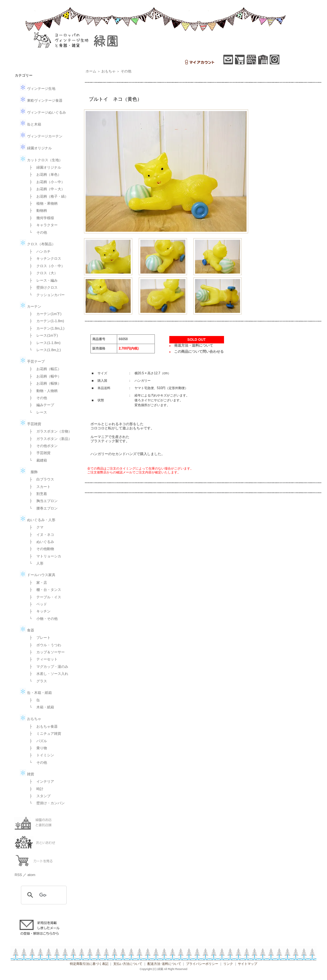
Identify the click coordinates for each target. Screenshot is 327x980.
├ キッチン (38, 611)
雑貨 (27, 774)
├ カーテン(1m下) (44, 314)
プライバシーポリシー (202, 964)
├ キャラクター (42, 225)
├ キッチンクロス (44, 258)
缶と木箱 (30, 124)
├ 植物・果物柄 (42, 203)
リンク (228, 964)
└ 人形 (35, 563)
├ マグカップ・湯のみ (47, 667)
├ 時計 (35, 789)
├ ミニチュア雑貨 (44, 733)
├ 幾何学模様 (40, 218)
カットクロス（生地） (41, 160)
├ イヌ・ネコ (40, 535)
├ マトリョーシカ (44, 556)
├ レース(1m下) (42, 335)
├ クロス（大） (42, 273)
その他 (126, 71)
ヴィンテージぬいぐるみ (43, 112)
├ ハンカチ (38, 251)
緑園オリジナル (36, 148)
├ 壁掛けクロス (42, 287)
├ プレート (38, 638)
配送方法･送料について (164, 964)
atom (31, 875)
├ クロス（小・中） (46, 266)
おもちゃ (30, 719)
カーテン (30, 306)
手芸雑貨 (30, 424)
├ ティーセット (42, 659)
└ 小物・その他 (42, 619)
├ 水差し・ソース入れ (47, 674)
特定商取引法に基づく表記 (89, 964)
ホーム (91, 71)
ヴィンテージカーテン (41, 136)
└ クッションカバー (46, 295)
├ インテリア (40, 781)
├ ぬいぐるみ (40, 542)
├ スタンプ (38, 796)
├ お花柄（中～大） (46, 189)
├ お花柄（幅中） (44, 376)
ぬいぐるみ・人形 (37, 520)
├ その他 (37, 398)
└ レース (37, 412)
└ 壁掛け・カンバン (46, 803)
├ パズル (37, 741)
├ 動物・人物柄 (42, 391)
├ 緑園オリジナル (44, 167)
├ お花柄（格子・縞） (47, 196)
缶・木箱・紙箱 (36, 693)
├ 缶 (33, 700)
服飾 (29, 472)
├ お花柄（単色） (44, 174)
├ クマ (35, 527)
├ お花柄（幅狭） (44, 383)
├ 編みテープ (40, 405)
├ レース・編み (42, 280)
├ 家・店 (37, 583)
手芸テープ (32, 361)
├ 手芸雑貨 (38, 453)
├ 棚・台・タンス (44, 590)
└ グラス (37, 681)
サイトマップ (248, 964)
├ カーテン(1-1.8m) (45, 321)
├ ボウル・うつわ (44, 645)
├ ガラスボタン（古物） (49, 431)
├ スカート (38, 487)
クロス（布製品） (37, 244)
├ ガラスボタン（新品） (49, 439)
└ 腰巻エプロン (42, 508)
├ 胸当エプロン (42, 501)
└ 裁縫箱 (37, 460)
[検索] (43, 895)
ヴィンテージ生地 (37, 89)
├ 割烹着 (37, 494)
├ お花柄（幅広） (44, 369)
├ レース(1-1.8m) (43, 343)
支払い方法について (128, 964)
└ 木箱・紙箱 (40, 707)
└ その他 (37, 232)
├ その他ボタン (42, 446)
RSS (19, 875)
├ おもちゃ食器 (42, 726)
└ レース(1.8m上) (44, 350)
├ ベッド (37, 604)
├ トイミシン (40, 755)
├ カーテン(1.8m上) (45, 328)
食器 (27, 630)
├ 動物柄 (37, 210)
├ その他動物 (40, 549)
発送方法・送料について (194, 345)
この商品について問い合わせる (199, 351)
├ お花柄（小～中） (46, 182)
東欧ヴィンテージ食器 (41, 100)
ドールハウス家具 (37, 575)
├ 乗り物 (37, 748)
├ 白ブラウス (40, 479)
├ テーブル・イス (44, 597)
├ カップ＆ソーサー (46, 652)
